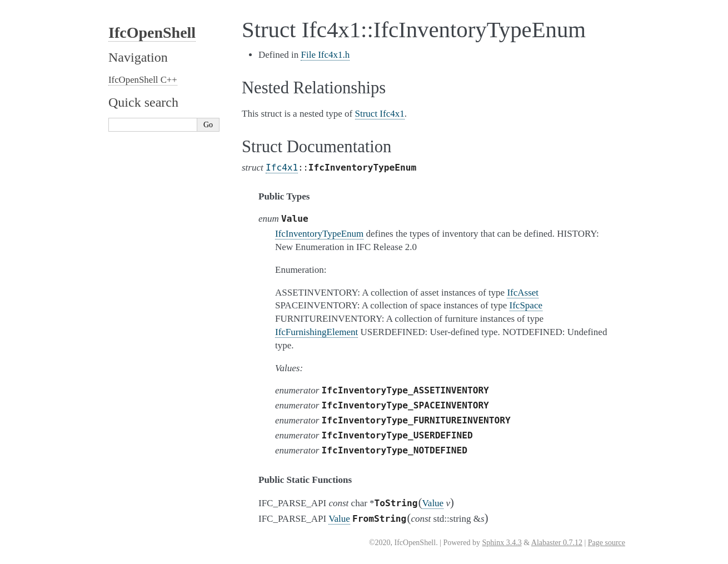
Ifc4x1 (282, 168)
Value (433, 503)
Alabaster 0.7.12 (557, 543)
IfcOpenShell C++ (143, 80)
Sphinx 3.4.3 (502, 543)
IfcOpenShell (152, 33)
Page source (607, 543)
